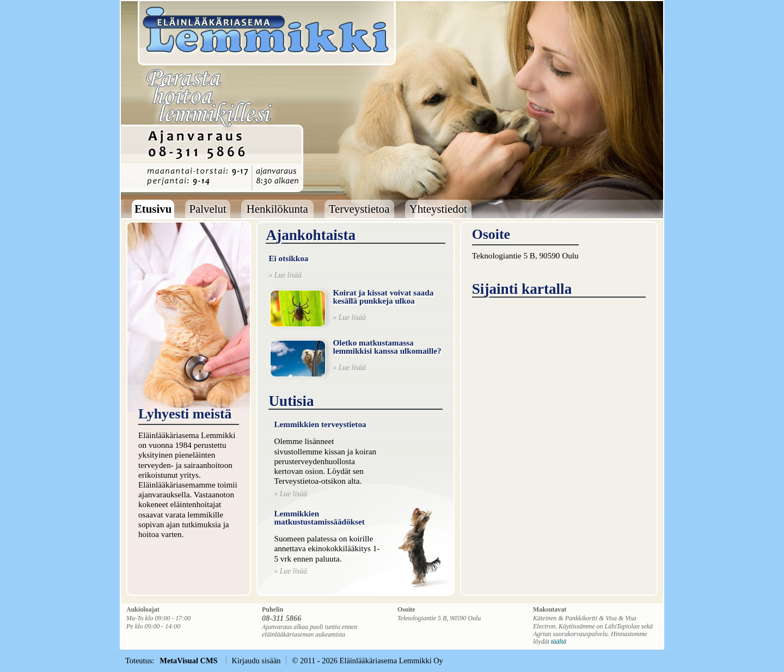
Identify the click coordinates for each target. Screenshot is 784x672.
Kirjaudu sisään (256, 661)
